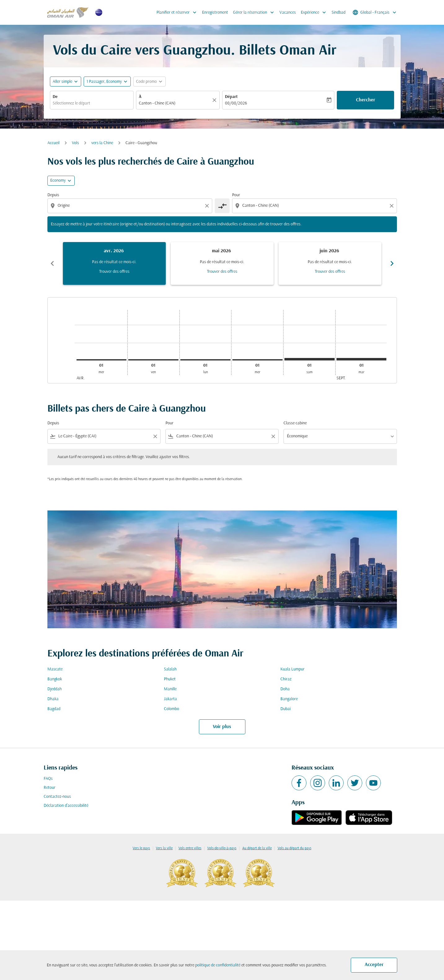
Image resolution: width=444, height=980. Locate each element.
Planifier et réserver (178, 12)
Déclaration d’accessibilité (66, 806)
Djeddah (55, 689)
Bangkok (55, 679)
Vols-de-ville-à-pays (222, 848)
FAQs (48, 779)
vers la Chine (102, 143)
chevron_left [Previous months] (52, 263)
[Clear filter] (155, 436)
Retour (50, 788)
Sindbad (338, 13)
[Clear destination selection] (393, 206)
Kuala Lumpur (292, 669)
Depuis (53, 195)
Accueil (53, 143)
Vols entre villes (190, 848)
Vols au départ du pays (295, 848)
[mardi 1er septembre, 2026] (362, 359)
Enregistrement (215, 13)
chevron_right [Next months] (392, 263)
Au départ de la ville (257, 848)
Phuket (170, 679)
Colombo (171, 709)
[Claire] (215, 100)
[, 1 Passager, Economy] (104, 82)
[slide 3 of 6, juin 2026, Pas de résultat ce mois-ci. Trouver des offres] (330, 263)
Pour (236, 195)
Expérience (315, 12)
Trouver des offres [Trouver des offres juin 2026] (330, 272)
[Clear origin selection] (208, 206)
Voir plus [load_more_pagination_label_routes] (222, 727)
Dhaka (53, 699)
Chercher (366, 100)
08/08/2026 (236, 103)
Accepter (374, 965)
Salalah (170, 669)
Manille (170, 689)
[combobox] (92, 103)
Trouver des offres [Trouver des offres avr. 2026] (114, 272)
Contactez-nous (57, 797)
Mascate (55, 669)
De (55, 97)
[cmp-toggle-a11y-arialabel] (222, 206)
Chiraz (286, 679)
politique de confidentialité (218, 965)
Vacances (288, 13)
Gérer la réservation (255, 12)
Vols (75, 143)
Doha (285, 689)
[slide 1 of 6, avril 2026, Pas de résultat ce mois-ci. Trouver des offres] (114, 263)
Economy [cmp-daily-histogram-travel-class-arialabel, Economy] (58, 181)
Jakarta (170, 699)
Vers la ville (164, 848)
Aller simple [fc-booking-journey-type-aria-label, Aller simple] (62, 82)
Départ (231, 97)
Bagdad (54, 709)
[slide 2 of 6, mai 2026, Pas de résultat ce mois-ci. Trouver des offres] (222, 263)
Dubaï (286, 709)
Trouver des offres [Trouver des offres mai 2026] (222, 272)
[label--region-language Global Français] (375, 12)
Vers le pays (141, 848)
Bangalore (289, 699)
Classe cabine (295, 423)
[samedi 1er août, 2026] (310, 359)
